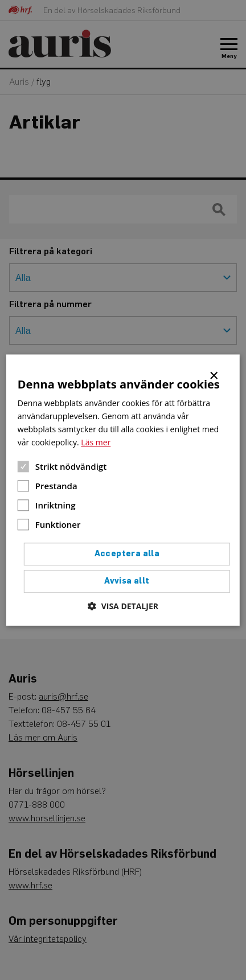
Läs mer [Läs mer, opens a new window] (96, 442)
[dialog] (123, 490)
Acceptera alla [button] (127, 554)
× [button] (214, 375)
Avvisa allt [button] (127, 581)
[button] (123, 606)
